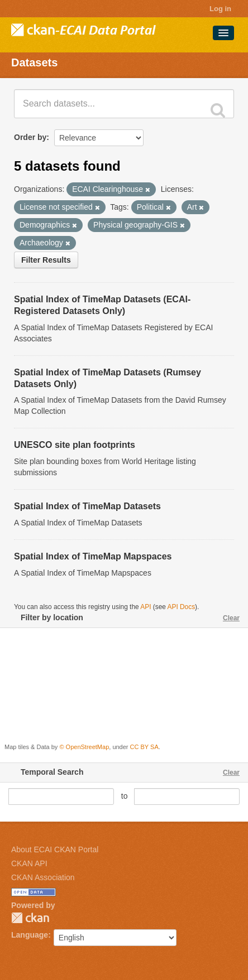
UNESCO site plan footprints (75, 445)
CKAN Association (43, 877)
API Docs (182, 607)
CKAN (30, 918)
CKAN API (29, 863)
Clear (231, 618)
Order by (30, 137)
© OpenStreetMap (84, 747)
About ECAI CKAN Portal (55, 849)
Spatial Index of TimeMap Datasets (87, 506)
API (146, 607)
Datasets (34, 62)
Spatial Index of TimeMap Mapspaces (93, 556)
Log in (220, 9)
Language (30, 935)
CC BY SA (144, 747)
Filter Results (46, 260)
